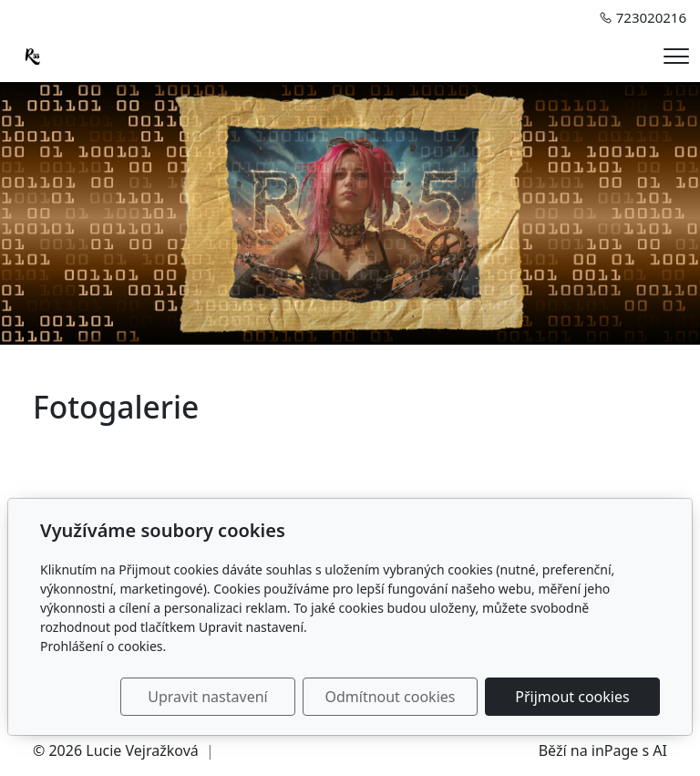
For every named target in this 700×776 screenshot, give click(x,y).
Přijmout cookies (572, 697)
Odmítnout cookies (390, 697)
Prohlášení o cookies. (103, 646)
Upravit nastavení (207, 697)
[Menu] (676, 56)
